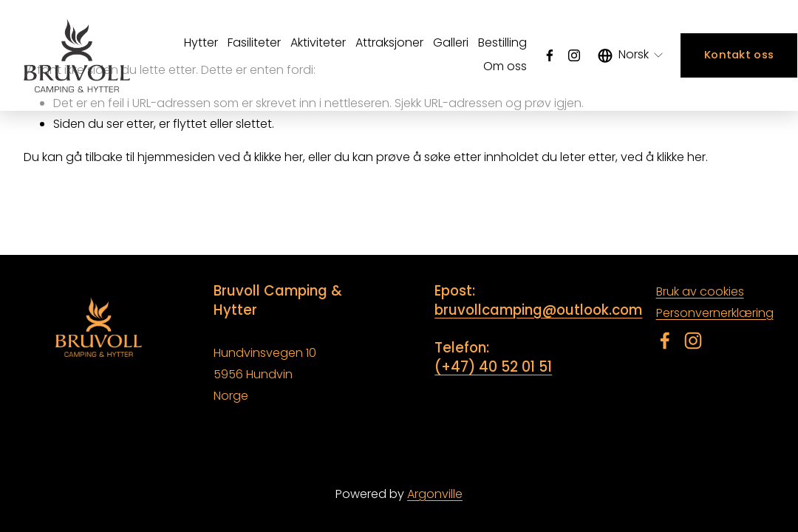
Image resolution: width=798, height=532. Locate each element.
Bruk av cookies (700, 291)
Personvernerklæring (715, 313)
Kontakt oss (739, 55)
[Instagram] (574, 55)
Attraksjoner (389, 42)
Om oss (505, 66)
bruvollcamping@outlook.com (538, 310)
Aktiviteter (318, 42)
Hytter (201, 42)
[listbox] (631, 55)
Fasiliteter (254, 42)
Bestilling (502, 42)
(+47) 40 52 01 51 (493, 367)
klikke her (279, 157)
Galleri (451, 42)
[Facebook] (550, 55)
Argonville (435, 494)
